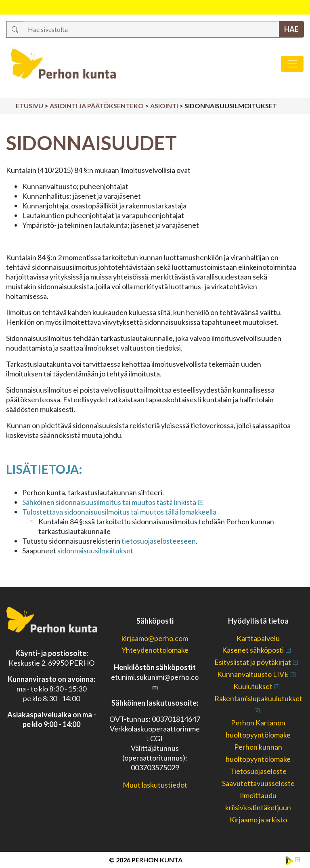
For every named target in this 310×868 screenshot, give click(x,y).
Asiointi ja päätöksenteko (97, 106)
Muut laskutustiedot (155, 785)
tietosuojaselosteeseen (158, 541)
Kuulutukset (253, 686)
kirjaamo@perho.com (155, 638)
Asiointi (164, 106)
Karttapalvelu (258, 638)
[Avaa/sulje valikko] (292, 64)
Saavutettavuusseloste (258, 783)
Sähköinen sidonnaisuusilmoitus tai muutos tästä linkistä (109, 502)
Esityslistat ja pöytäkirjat (253, 662)
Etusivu (29, 106)
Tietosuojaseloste (258, 771)
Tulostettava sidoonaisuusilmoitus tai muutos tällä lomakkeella (119, 512)
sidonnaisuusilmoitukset (95, 551)
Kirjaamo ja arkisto (258, 820)
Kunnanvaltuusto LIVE (253, 674)
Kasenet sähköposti (253, 650)
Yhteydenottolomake (155, 650)
